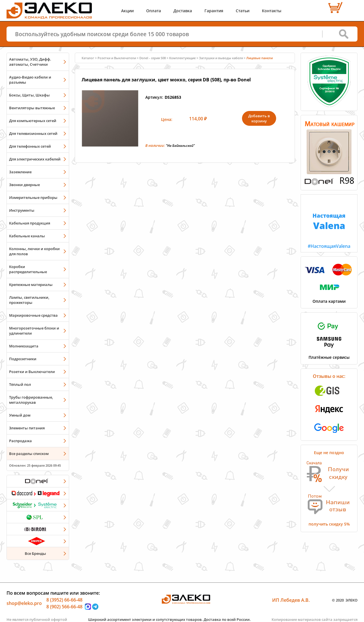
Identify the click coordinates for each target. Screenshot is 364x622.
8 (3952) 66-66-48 (64, 600)
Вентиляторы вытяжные (32, 108)
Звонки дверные (24, 185)
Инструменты (22, 210)
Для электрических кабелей (35, 159)
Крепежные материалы (31, 285)
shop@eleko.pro (24, 603)
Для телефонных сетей (30, 146)
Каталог (88, 58)
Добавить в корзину (259, 118)
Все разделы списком (29, 454)
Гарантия (214, 11)
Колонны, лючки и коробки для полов (34, 251)
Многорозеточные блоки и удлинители (34, 331)
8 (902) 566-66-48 (64, 607)
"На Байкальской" (180, 146)
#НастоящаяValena (329, 222)
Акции (127, 11)
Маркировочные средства (33, 315)
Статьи (243, 11)
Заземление (20, 172)
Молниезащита (24, 346)
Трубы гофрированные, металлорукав (31, 400)
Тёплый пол (20, 384)
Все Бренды (35, 553)
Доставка (183, 11)
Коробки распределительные (28, 269)
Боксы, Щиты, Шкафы (29, 95)
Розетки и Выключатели (32, 372)
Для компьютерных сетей (33, 121)
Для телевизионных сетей (33, 133)
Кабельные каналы (27, 236)
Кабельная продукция (30, 223)
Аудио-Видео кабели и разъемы (30, 80)
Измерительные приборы (33, 197)
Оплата (154, 11)
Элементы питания (27, 428)
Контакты (272, 11)
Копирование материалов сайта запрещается (315, 619)
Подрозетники (23, 359)
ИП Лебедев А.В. (291, 600)
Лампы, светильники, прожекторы (29, 300)
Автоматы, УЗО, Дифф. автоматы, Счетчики (30, 62)
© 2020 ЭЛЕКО (345, 600)
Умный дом (20, 415)
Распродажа (20, 441)
